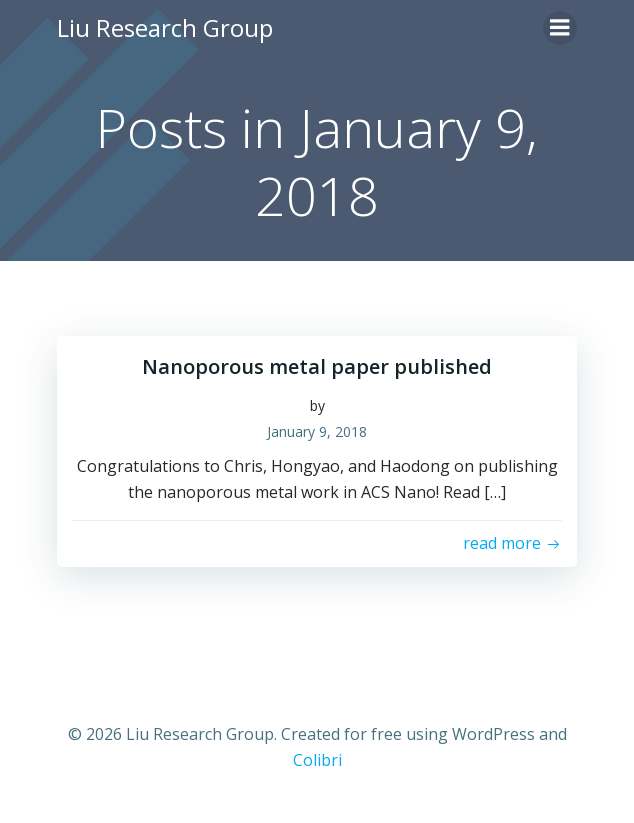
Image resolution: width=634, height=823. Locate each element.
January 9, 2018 (317, 431)
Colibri (317, 760)
